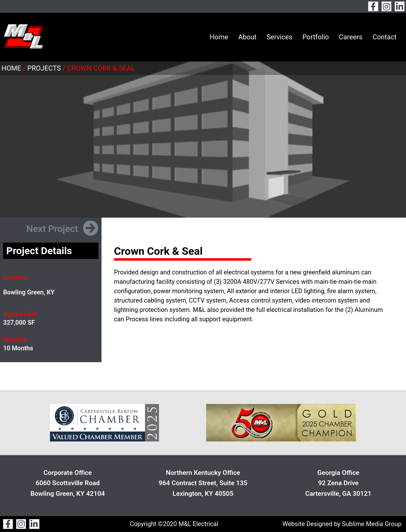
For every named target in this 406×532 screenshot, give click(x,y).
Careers (351, 37)
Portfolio (316, 37)
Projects (44, 68)
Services (279, 37)
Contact (385, 37)
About (248, 37)
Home (219, 37)
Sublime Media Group (372, 524)
